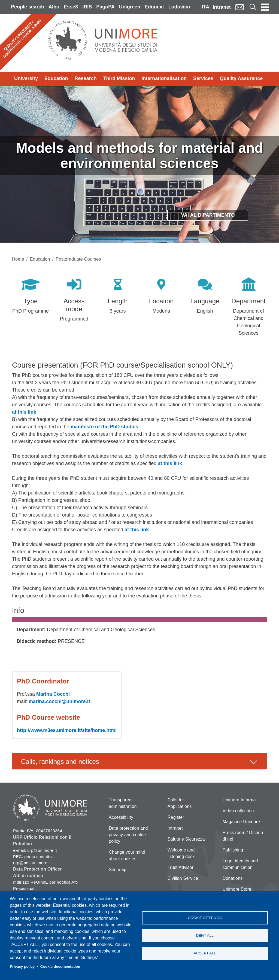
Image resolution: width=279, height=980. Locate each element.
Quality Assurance (241, 78)
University (26, 78)
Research (86, 78)
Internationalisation (164, 78)
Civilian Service (183, 878)
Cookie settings (205, 918)
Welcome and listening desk (181, 853)
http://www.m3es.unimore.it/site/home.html (67, 730)
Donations (233, 878)
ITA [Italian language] (205, 7)
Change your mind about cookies (127, 855)
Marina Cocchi (53, 694)
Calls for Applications (180, 803)
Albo (54, 7)
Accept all (205, 953)
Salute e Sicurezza (186, 839)
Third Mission (119, 78)
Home (18, 259)
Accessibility (121, 817)
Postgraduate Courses (78, 259)
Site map (118, 870)
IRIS (87, 7)
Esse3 (71, 7)
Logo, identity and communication (240, 864)
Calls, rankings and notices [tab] (60, 761)
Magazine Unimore (241, 822)
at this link (24, 412)
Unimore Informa (239, 800)
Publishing (233, 850)
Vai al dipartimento (208, 215)
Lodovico (179, 7)
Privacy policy (22, 967)
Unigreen (130, 7)
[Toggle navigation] (265, 7)
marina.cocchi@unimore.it (59, 701)
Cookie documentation (60, 967)
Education (56, 78)
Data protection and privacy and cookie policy (128, 835)
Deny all (205, 935)
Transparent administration (123, 803)
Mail (239, 7)
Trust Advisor (181, 867)
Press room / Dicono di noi (243, 836)
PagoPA (105, 7)
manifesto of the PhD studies (104, 427)
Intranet (222, 7)
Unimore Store (237, 889)
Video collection (238, 811)
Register (176, 817)
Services (203, 78)
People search (28, 7)
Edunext (154, 7)
